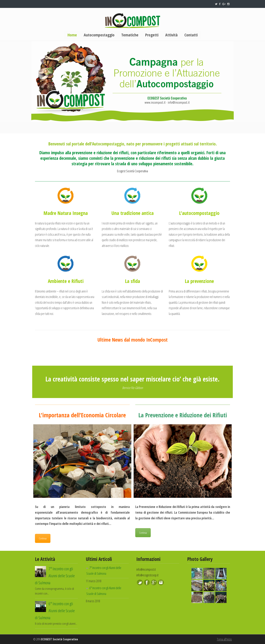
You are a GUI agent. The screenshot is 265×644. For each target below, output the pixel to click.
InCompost (132, 20)
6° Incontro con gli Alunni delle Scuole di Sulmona (55, 611)
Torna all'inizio (224, 639)
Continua (43, 538)
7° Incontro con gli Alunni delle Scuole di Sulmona (55, 576)
